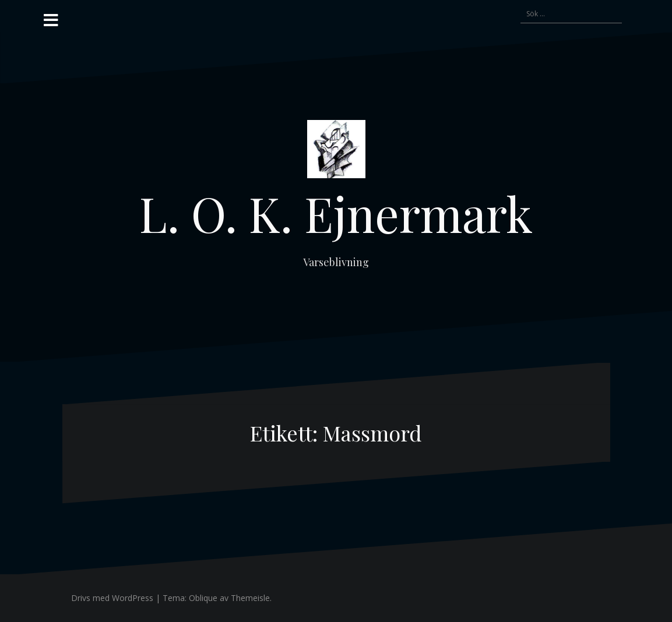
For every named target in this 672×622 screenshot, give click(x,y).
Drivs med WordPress (112, 598)
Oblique (203, 598)
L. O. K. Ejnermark (336, 213)
